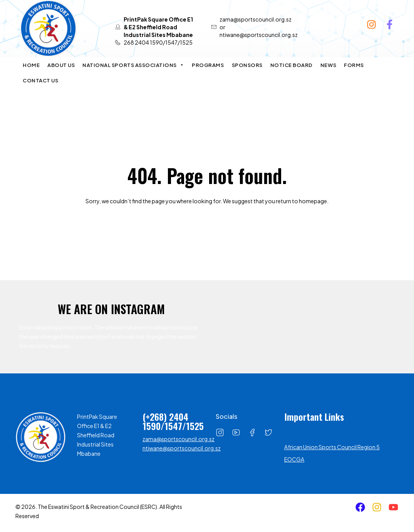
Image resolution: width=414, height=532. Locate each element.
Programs (208, 65)
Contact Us (40, 80)
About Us (61, 65)
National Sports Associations (133, 65)
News (328, 65)
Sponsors (247, 65)
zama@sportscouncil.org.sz (179, 439)
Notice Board (292, 65)
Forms (354, 65)
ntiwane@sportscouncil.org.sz (182, 448)
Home (31, 65)
